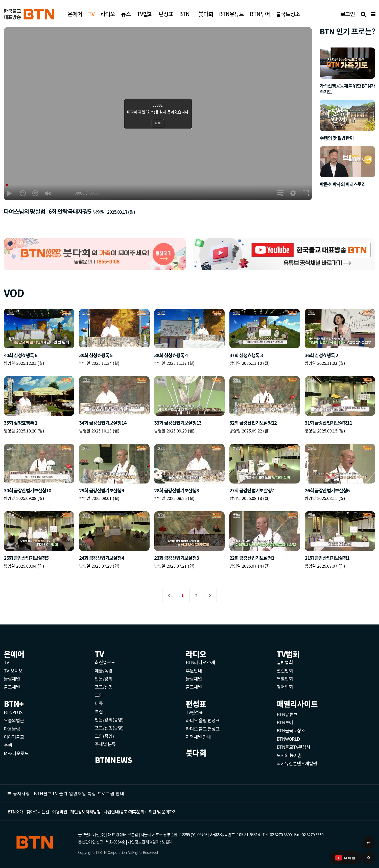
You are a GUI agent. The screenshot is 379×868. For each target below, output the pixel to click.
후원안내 (194, 670)
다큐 (99, 703)
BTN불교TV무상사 (293, 747)
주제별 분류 (105, 744)
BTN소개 (15, 812)
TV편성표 (194, 712)
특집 (99, 711)
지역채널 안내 (198, 737)
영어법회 (285, 687)
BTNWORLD (288, 739)
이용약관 (60, 812)
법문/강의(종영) (109, 719)
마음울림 (12, 729)
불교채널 (12, 687)
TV (6, 662)
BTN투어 (285, 722)
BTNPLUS (13, 712)
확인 (158, 123)
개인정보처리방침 (85, 812)
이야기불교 (14, 737)
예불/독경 (104, 670)
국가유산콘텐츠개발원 (297, 763)
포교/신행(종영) (109, 728)
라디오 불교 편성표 (203, 729)
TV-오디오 (13, 670)
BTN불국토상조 (291, 730)
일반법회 (285, 662)
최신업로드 (105, 662)
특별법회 (285, 679)
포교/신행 (104, 687)
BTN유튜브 (287, 714)
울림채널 (12, 679)
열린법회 (285, 670)
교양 (99, 695)
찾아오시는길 (38, 812)
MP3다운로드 (16, 753)
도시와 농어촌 (289, 755)
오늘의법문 (14, 720)
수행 (8, 745)
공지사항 (21, 793)
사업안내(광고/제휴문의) (125, 812)
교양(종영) (104, 736)
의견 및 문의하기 (163, 812)
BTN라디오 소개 (200, 662)
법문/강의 (104, 679)
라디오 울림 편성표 (203, 720)
